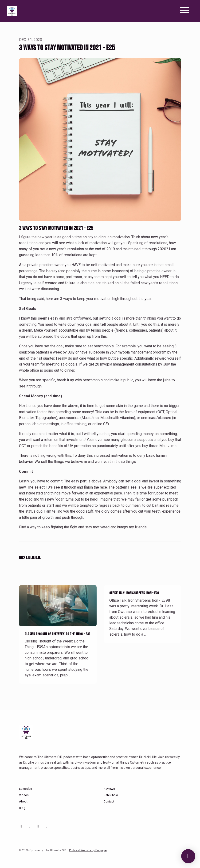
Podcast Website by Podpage (88, 850)
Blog (22, 808)
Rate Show (111, 795)
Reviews (109, 789)
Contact (109, 801)
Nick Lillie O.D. (30, 558)
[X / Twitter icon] (47, 826)
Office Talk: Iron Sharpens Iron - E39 (134, 593)
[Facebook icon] (38, 826)
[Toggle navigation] (184, 11)
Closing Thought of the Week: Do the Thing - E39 (57, 634)
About (23, 801)
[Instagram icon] (30, 826)
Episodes (25, 789)
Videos (24, 795)
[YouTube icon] (21, 826)
